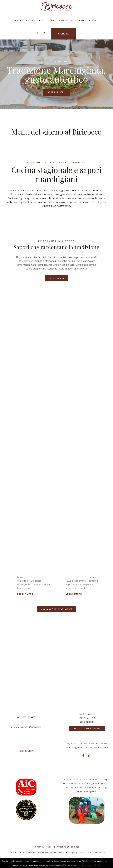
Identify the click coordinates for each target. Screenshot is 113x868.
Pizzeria (63, 20)
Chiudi (98, 865)
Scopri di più (56, 278)
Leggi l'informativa (85, 865)
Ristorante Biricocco (57, 241)
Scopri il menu (56, 92)
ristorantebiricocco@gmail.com (26, 727)
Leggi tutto (25, 594)
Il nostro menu (47, 20)
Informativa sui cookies (66, 847)
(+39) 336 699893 (26, 751)
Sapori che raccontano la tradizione (57, 247)
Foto (73, 20)
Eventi (83, 20)
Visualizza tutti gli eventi (57, 609)
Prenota (63, 34)
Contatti (94, 20)
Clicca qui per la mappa (87, 729)
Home (18, 20)
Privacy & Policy (43, 847)
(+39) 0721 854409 (26, 717)
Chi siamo (30, 20)
